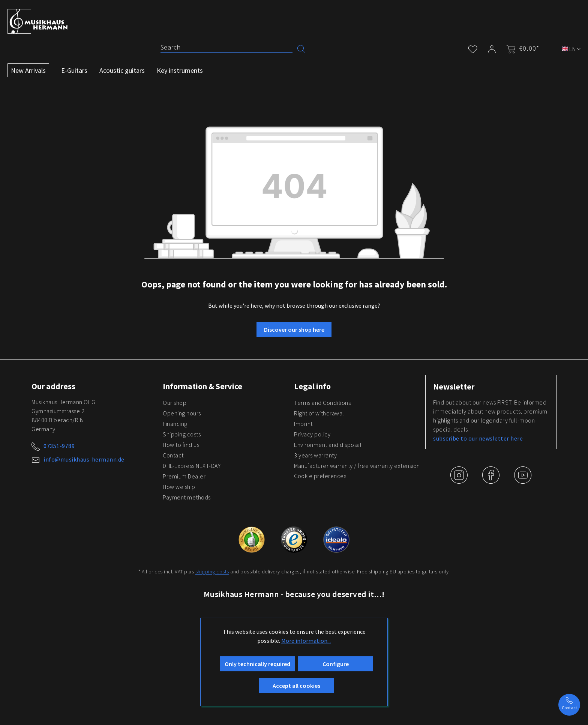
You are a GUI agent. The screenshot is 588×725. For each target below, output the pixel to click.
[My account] (492, 48)
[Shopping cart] (520, 48)
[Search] (226, 47)
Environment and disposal (328, 445)
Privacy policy (312, 434)
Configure (336, 664)
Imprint (303, 424)
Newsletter (454, 387)
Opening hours (182, 413)
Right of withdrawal (319, 413)
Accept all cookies (296, 686)
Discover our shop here (294, 329)
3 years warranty (315, 455)
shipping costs (212, 572)
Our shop (175, 403)
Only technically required (257, 664)
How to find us (181, 445)
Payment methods (187, 497)
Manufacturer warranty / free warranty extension (357, 466)
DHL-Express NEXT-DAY (192, 466)
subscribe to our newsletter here (478, 438)
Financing (175, 424)
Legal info (312, 386)
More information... (306, 641)
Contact (173, 455)
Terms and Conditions (322, 403)
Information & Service (202, 386)
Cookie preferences (320, 476)
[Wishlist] (473, 48)
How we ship (179, 487)
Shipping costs (182, 434)
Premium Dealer (184, 476)
